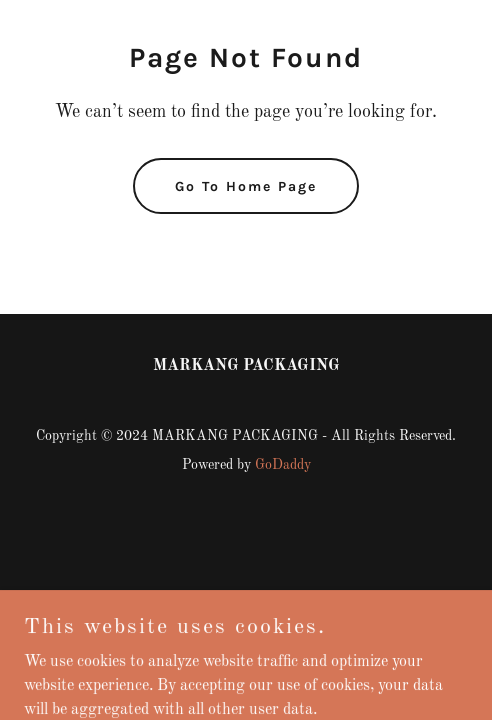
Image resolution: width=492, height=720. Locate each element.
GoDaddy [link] (283, 465)
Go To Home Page (246, 186)
